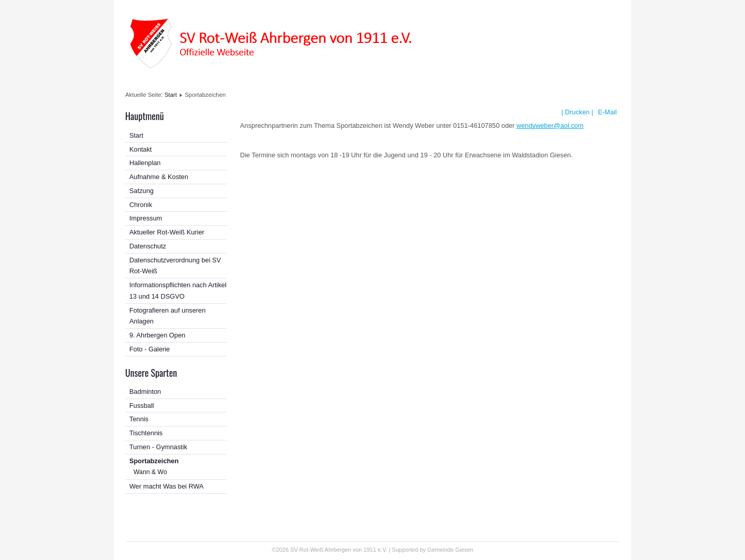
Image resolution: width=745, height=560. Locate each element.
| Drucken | (577, 112)
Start (171, 95)
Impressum (146, 218)
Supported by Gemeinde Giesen (433, 550)
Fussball (142, 406)
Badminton (145, 392)
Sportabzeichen (154, 461)
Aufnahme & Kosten (159, 177)
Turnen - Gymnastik (158, 447)
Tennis (139, 419)
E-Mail (606, 112)
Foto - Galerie (150, 349)
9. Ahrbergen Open (157, 335)
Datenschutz (148, 246)
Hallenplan (145, 163)
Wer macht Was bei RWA (167, 486)
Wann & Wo (150, 472)
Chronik (141, 205)
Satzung (141, 191)
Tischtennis (146, 433)
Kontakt (140, 149)
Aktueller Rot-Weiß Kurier (167, 232)
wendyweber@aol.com (550, 126)
